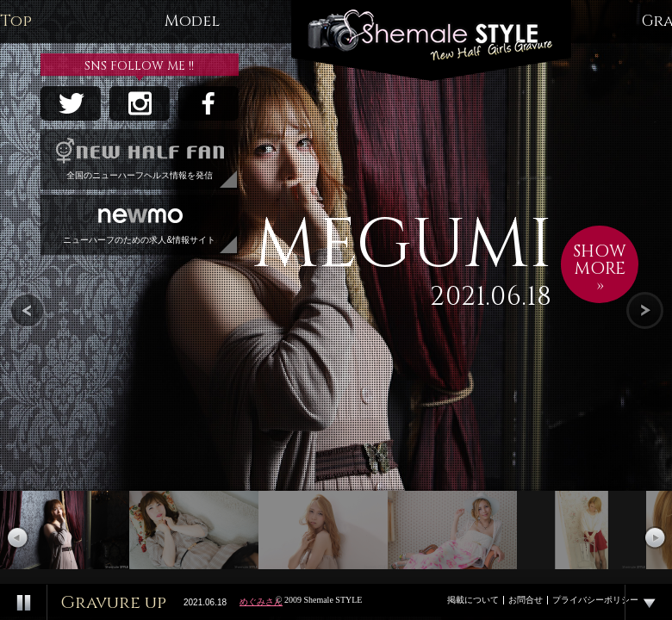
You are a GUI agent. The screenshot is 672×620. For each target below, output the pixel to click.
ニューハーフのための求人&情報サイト (140, 220)
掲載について (473, 600)
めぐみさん (261, 601)
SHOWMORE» (600, 268)
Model (192, 21)
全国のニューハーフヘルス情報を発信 (140, 155)
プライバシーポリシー (595, 600)
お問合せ (526, 600)
